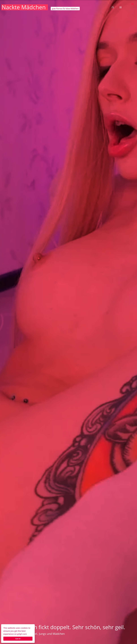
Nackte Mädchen (24, 7)
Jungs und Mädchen (52, 634)
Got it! (18, 639)
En (133, 4)
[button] (113, 7)
